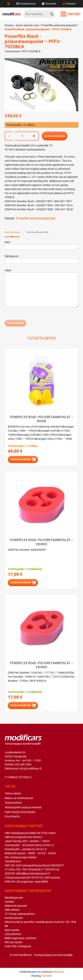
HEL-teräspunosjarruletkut (21, 857)
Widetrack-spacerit (16, 906)
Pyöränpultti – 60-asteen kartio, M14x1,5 (29, 845)
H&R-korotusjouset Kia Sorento (23, 837)
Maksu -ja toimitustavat (19, 798)
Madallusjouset (14, 898)
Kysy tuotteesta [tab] (12, 232)
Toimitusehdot (13, 803)
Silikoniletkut (12, 910)
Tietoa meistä (13, 793)
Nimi (41, 245)
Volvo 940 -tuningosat (18, 946)
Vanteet (9, 902)
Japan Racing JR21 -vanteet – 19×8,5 (27, 841)
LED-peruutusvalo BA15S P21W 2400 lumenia (32, 878)
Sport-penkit (12, 930)
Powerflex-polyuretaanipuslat (59, 25)
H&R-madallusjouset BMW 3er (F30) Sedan (30, 833)
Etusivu (9, 25)
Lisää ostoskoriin (55, 136)
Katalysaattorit (14, 918)
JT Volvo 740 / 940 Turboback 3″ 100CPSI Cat (32, 869)
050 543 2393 (23, 764)
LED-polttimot (13, 934)
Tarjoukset (49, 4)
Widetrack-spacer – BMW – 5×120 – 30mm (30, 853)
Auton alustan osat (27, 25)
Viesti (41, 288)
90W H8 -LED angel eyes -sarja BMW (26, 882)
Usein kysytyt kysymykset (20, 812)
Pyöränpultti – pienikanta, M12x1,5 (26, 849)
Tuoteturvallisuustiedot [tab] (37, 232)
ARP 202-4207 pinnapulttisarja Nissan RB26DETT (34, 865)
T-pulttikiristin (13, 861)
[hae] (52, 14)
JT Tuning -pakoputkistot (20, 914)
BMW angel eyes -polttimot (21, 938)
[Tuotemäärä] (22, 136)
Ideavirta (59, 972)
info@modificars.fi (30, 769)
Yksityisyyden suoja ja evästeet (23, 807)
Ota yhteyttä (12, 816)
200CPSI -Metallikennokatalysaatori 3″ (28, 873)
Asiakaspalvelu (26, 4)
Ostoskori (69, 4)
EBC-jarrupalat (13, 942)
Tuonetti (47, 976)
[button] (23, 460)
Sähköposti (41, 259)
